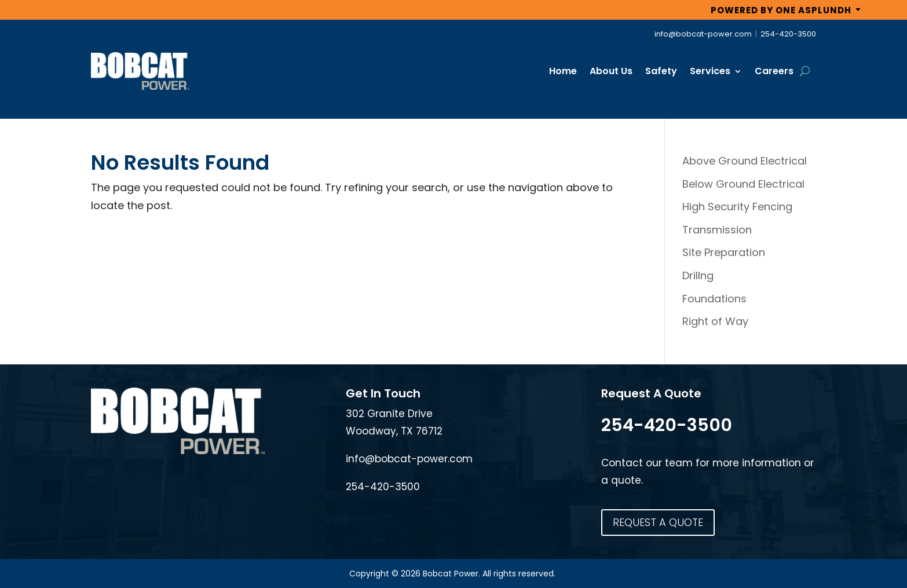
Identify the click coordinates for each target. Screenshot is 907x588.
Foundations (714, 299)
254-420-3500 (788, 34)
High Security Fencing (737, 207)
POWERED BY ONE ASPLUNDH (781, 10)
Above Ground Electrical (745, 161)
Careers (774, 71)
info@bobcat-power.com (703, 34)
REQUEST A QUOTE (658, 522)
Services (710, 71)
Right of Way (715, 321)
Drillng (698, 275)
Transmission (717, 230)
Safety (661, 71)
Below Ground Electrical (743, 184)
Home (563, 71)
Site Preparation (724, 252)
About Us (611, 71)
